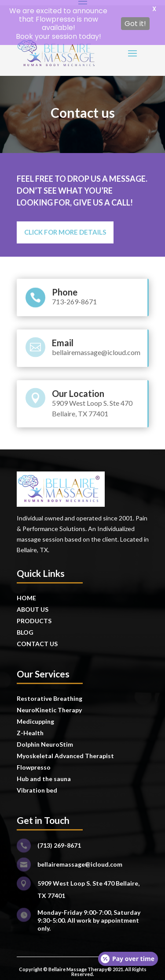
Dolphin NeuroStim (45, 739)
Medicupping (35, 716)
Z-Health (30, 728)
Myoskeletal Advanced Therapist (65, 751)
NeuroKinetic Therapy (49, 705)
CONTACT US (37, 639)
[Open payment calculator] (128, 959)
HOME (26, 593)
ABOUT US (33, 604)
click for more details (65, 228)
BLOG (25, 627)
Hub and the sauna (44, 774)
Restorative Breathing (49, 694)
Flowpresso (34, 762)
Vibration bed (37, 785)
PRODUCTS (34, 616)
